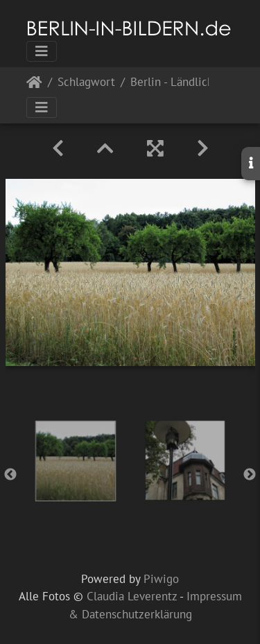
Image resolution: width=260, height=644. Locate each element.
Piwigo (161, 579)
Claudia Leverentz (132, 596)
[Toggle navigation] (42, 51)
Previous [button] (10, 475)
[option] (76, 461)
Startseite (34, 85)
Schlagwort (86, 83)
